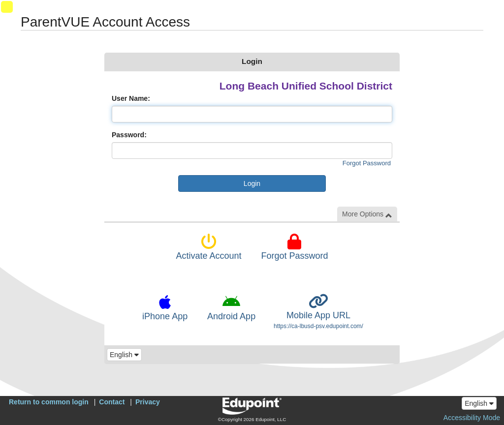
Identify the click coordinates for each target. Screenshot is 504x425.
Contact (112, 402)
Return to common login (49, 402)
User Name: (131, 98)
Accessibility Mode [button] (472, 418)
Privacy (148, 402)
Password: (129, 135)
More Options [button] (367, 214)
